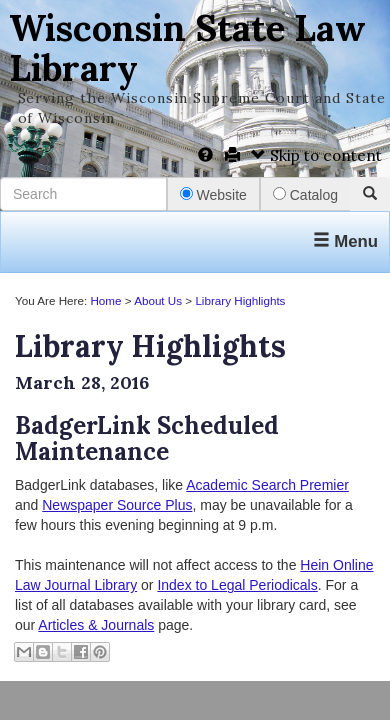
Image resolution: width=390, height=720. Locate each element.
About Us (158, 300)
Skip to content (316, 155)
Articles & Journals (96, 625)
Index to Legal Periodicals (237, 585)
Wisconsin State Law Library (187, 48)
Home (105, 300)
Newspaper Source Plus (117, 505)
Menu (345, 241)
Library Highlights (240, 300)
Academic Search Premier (267, 485)
